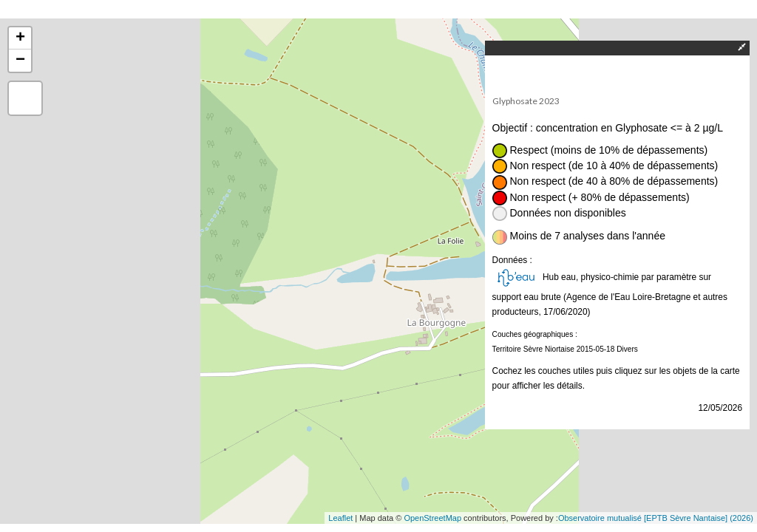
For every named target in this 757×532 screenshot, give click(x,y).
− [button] (20, 61)
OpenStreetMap (432, 518)
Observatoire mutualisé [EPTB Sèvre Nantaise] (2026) (656, 518)
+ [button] (20, 38)
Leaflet (340, 518)
